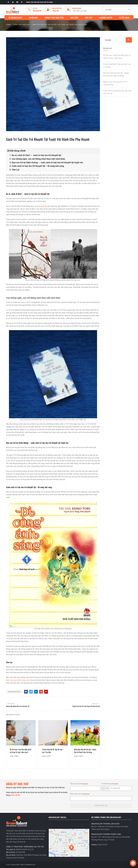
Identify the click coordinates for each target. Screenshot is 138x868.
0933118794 (37, 11)
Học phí (89, 18)
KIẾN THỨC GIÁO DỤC (22, 25)
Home (8, 25)
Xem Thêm (14, 756)
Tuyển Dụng (124, 18)
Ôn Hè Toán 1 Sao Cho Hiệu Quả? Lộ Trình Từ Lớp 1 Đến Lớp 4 (117, 57)
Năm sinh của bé (80, 794)
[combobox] (106, 788)
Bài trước (10, 704)
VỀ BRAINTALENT (15, 18)
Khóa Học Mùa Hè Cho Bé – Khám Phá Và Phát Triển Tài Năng (116, 74)
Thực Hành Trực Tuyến (80, 11)
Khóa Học (34, 18)
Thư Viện (74, 18)
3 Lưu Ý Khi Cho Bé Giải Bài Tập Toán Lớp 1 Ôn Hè (117, 92)
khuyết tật (43, 206)
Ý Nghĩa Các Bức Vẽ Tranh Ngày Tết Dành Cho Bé (86, 706)
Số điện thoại (110, 784)
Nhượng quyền (106, 18)
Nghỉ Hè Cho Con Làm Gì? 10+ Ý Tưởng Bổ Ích (115, 83)
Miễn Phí (56, 11)
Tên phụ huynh (79, 784)
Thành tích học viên (54, 18)
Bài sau (96, 704)
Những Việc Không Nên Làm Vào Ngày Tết (18, 706)
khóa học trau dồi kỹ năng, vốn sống (20, 680)
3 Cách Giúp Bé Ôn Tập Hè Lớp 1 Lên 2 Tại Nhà (117, 66)
